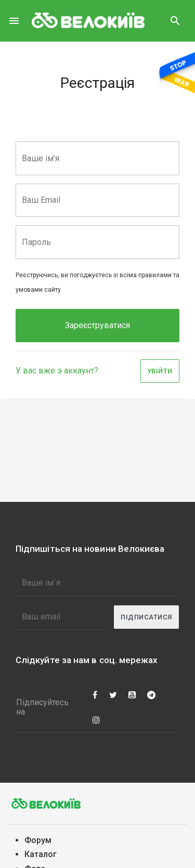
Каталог (41, 854)
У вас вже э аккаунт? (57, 371)
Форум (38, 840)
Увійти (160, 371)
